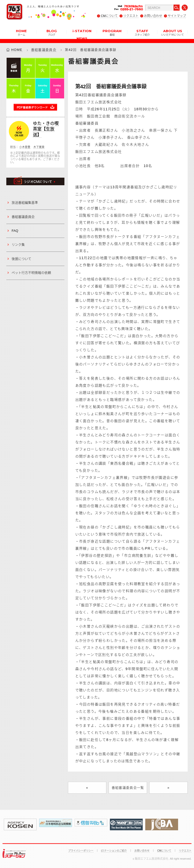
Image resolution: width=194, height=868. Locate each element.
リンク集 (18, 245)
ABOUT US (173, 32)
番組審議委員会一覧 (128, 788)
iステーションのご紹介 (114, 851)
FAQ (15, 231)
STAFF (142, 32)
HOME (21, 32)
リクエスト (131, 16)
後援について (21, 259)
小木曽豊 (25, 147)
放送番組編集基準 (25, 203)
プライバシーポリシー (81, 851)
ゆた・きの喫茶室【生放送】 (46, 129)
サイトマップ (177, 16)
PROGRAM (112, 32)
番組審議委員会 (44, 50)
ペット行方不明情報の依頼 (31, 273)
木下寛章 (39, 147)
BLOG (52, 32)
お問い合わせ (153, 16)
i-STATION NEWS (82, 34)
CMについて (109, 16)
